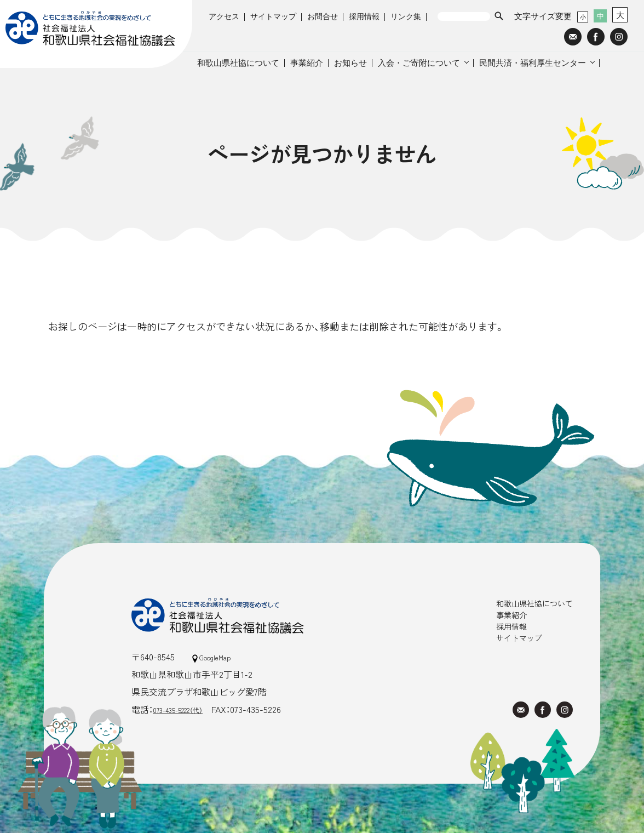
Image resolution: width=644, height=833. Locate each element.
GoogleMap (217, 657)
